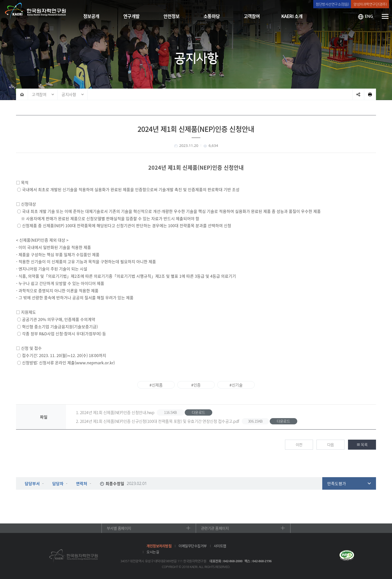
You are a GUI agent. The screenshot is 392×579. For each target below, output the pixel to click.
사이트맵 (220, 546)
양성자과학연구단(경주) (370, 4)
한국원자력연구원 (35, 11)
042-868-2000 (233, 561)
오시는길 (153, 552)
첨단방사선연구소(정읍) (332, 4)
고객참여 (39, 94)
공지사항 (69, 94)
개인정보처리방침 (159, 546)
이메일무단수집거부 (193, 546)
